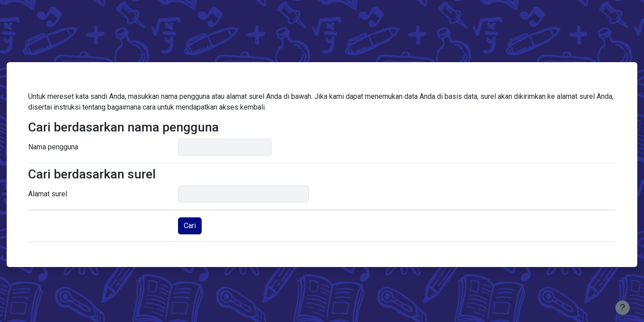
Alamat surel (48, 194)
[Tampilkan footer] (623, 308)
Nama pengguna (53, 147)
